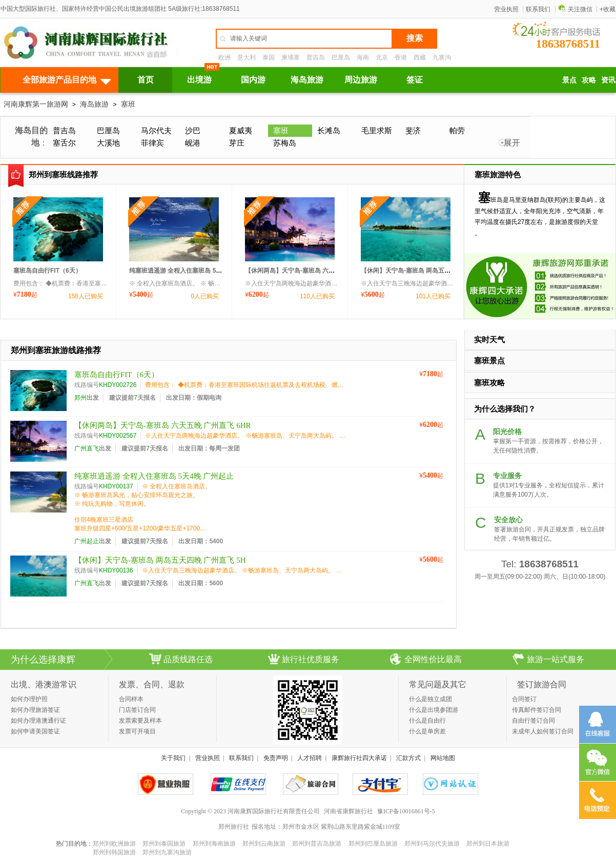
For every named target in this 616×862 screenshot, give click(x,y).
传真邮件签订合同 (537, 710)
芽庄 (237, 143)
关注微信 (575, 9)
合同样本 (131, 699)
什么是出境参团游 (434, 710)
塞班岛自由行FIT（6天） (47, 271)
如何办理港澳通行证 (38, 721)
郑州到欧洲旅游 (114, 844)
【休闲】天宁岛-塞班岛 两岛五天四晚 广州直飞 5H (430, 271)
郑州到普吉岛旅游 (317, 844)
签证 (415, 80)
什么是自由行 (427, 721)
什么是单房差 (427, 731)
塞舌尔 (64, 143)
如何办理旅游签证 (35, 710)
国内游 (253, 80)
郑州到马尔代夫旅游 (432, 844)
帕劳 (457, 130)
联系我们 (538, 9)
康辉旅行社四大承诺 (359, 758)
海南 (363, 57)
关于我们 (173, 758)
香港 (401, 57)
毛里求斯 (377, 130)
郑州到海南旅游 (214, 844)
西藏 (420, 57)
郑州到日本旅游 (488, 844)
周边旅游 (361, 80)
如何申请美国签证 (35, 731)
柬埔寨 (291, 57)
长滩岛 (329, 130)
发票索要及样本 (140, 721)
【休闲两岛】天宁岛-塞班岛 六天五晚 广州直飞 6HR (316, 271)
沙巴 (193, 130)
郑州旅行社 (234, 827)
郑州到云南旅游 (264, 844)
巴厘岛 (341, 57)
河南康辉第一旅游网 (36, 104)
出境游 (199, 80)
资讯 (608, 80)
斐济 (413, 130)
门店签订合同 (137, 710)
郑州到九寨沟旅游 (167, 852)
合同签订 (524, 699)
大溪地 (108, 143)
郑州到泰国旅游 (164, 844)
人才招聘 (310, 758)
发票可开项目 (137, 731)
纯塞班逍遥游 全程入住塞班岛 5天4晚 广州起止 (193, 271)
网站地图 (443, 758)
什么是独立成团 (430, 699)
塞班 (128, 104)
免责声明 (276, 758)
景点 (569, 80)
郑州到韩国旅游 (114, 852)
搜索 (415, 38)
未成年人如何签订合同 (543, 731)
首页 (146, 80)
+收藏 (608, 9)
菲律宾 (152, 143)
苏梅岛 (285, 143)
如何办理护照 (29, 699)
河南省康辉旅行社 (348, 811)
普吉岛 (316, 57)
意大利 (247, 57)
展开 (512, 143)
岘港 (193, 143)
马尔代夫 (156, 130)
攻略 (589, 80)
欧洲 (224, 57)
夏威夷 (241, 130)
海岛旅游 (307, 80)
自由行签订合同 (533, 721)
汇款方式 (408, 758)
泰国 (269, 57)
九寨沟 (442, 57)
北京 (382, 57)
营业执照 (506, 9)
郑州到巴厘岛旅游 (373, 844)
